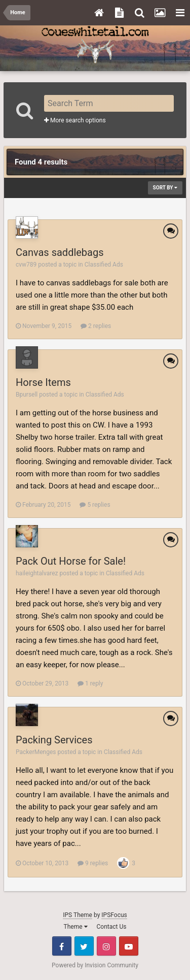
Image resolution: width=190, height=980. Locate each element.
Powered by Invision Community (95, 965)
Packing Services (54, 740)
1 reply (90, 683)
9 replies (93, 863)
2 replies (96, 326)
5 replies (95, 505)
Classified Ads (104, 265)
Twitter (84, 946)
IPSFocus (114, 915)
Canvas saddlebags (60, 252)
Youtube (129, 946)
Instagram (106, 946)
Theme (76, 927)
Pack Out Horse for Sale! (71, 561)
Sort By (165, 188)
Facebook (62, 946)
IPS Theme (78, 915)
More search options (75, 120)
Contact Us (112, 927)
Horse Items (43, 382)
